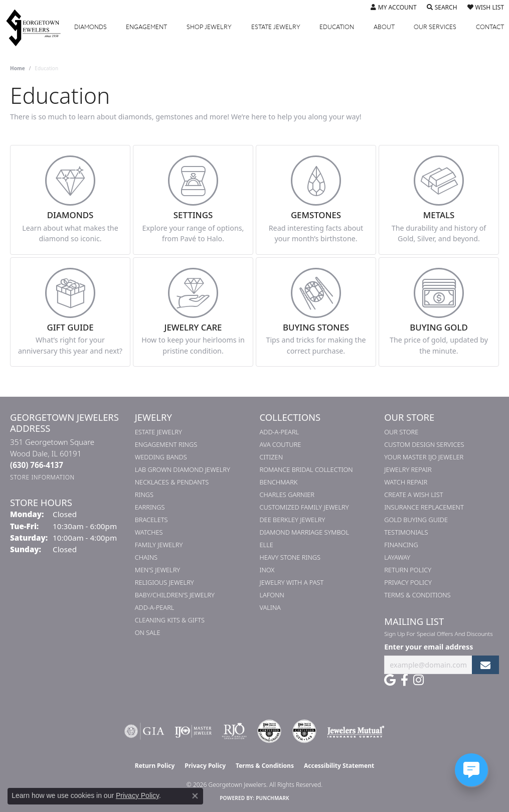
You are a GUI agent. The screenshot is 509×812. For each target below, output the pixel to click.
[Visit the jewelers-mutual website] (356, 731)
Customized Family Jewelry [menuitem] (304, 507)
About (384, 27)
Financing (401, 545)
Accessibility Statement (339, 766)
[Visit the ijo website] (193, 731)
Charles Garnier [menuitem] (287, 495)
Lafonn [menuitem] (272, 595)
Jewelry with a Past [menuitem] (292, 582)
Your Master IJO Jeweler (424, 457)
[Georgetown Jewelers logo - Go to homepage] (38, 27)
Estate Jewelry (276, 27)
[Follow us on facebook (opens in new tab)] (404, 680)
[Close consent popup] (195, 796)
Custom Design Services (424, 444)
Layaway (397, 557)
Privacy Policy (408, 582)
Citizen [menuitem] (271, 457)
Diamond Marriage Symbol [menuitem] (305, 532)
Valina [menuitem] (270, 607)
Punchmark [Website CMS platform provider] (273, 798)
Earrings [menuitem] (150, 507)
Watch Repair (406, 482)
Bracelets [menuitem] (151, 520)
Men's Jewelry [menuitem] (157, 570)
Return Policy (408, 570)
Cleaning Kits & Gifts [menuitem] (170, 620)
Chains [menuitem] (146, 557)
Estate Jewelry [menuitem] (158, 432)
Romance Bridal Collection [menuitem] (306, 469)
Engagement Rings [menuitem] (166, 444)
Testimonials (406, 532)
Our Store (401, 432)
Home (18, 68)
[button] (394, 8)
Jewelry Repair (408, 469)
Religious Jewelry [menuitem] (164, 582)
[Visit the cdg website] (269, 731)
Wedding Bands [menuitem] (161, 457)
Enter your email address (429, 647)
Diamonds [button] (91, 27)
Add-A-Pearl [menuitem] (155, 607)
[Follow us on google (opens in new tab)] (390, 680)
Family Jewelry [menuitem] (159, 545)
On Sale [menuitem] (148, 632)
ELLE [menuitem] (267, 545)
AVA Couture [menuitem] (281, 444)
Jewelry (209, 27)
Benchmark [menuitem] (279, 482)
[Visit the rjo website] (234, 731)
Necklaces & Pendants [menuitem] (172, 482)
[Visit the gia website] (144, 731)
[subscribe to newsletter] (485, 665)
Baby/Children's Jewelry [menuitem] (175, 595)
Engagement (146, 27)
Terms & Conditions (417, 595)
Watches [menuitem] (149, 532)
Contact (490, 27)
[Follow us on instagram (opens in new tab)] (418, 680)
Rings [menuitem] (144, 495)
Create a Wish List (413, 495)
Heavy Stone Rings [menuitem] (290, 557)
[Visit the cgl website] (304, 731)
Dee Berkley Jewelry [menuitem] (293, 520)
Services (435, 27)
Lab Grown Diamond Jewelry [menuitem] (183, 469)
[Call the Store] (37, 465)
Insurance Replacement (424, 507)
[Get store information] (42, 477)
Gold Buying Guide (416, 520)
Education (337, 27)
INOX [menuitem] (267, 570)
